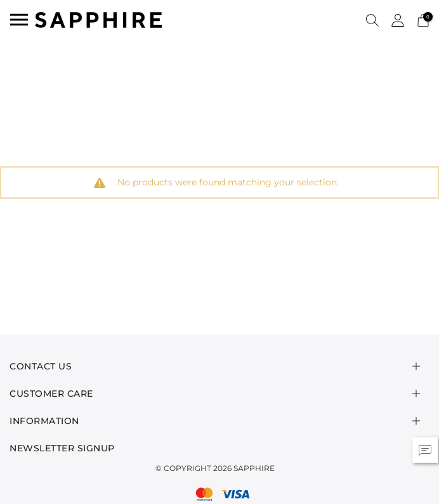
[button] (372, 20)
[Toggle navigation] (19, 20)
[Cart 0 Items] (423, 19)
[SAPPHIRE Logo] (98, 19)
